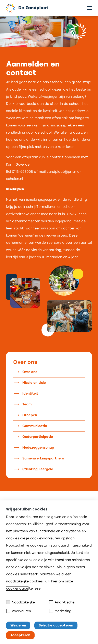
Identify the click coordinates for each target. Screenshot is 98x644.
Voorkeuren (19, 611)
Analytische (62, 602)
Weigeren (18, 625)
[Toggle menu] (89, 8)
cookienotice (17, 588)
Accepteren (20, 635)
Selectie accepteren (56, 625)
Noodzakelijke (20, 602)
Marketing (60, 611)
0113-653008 (22, 172)
